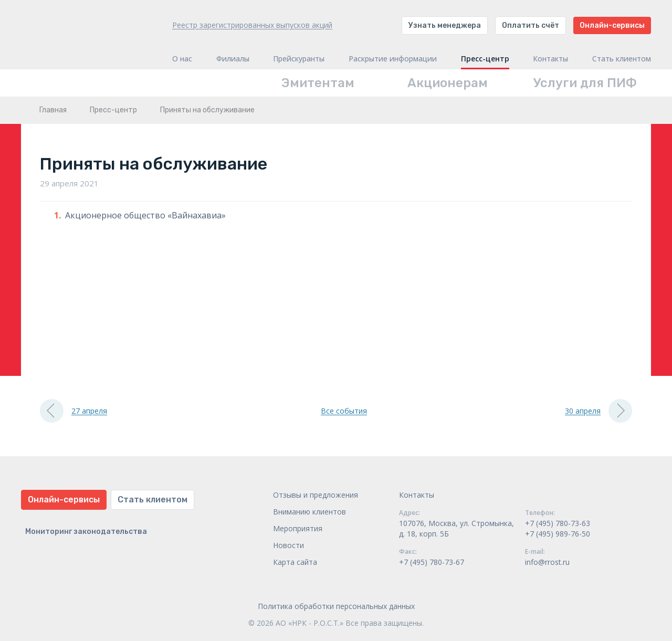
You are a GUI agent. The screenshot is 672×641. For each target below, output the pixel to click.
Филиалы (233, 59)
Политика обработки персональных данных (336, 606)
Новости (288, 545)
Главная (53, 110)
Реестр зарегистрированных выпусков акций (252, 25)
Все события (344, 411)
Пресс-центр (485, 59)
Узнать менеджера (445, 25)
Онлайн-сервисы (612, 25)
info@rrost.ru (547, 562)
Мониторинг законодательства (86, 532)
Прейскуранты (299, 59)
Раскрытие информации (393, 59)
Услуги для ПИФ (585, 83)
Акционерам (448, 83)
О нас (182, 59)
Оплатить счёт (531, 25)
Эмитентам (318, 83)
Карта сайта (295, 562)
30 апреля (598, 411)
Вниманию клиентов (309, 512)
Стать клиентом (622, 59)
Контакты (550, 59)
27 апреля (73, 411)
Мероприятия (298, 528)
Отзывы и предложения (316, 495)
